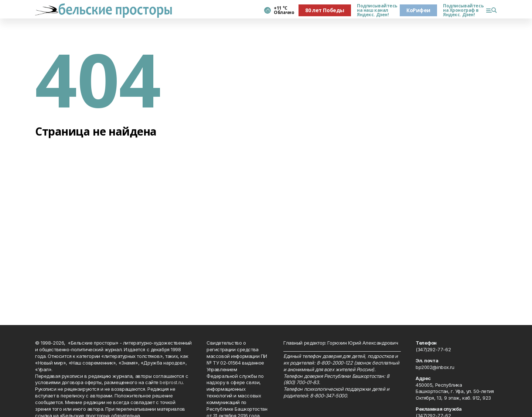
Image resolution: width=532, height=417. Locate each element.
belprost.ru (171, 382)
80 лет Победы (325, 10)
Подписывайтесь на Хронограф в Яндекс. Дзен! (461, 10)
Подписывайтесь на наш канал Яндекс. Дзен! (375, 10)
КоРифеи (418, 10)
